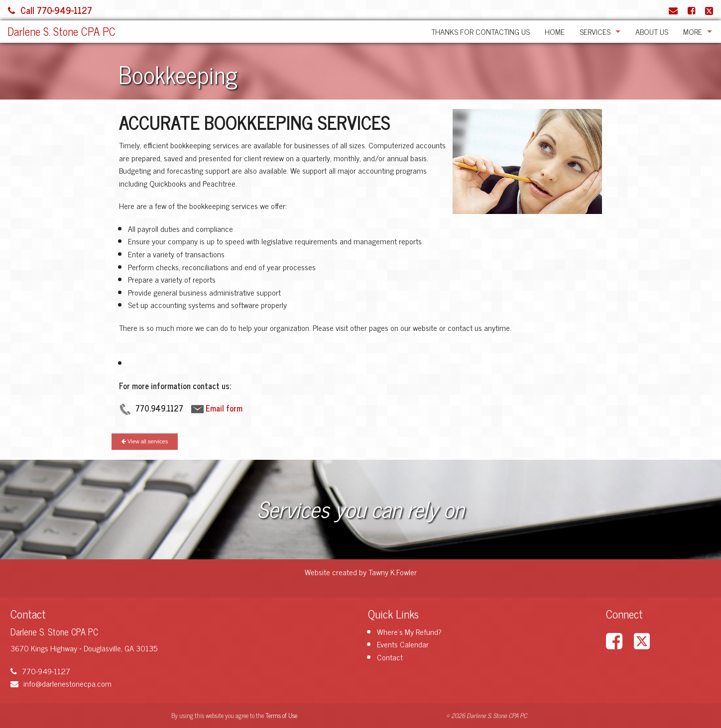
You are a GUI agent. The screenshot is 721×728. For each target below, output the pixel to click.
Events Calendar (403, 644)
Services (595, 31)
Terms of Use (281, 715)
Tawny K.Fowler (393, 572)
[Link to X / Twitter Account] (709, 10)
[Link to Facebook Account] (691, 10)
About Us (652, 31)
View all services (145, 441)
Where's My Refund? (409, 631)
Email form (224, 408)
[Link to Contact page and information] (673, 10)
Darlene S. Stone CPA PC (61, 31)
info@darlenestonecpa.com (61, 683)
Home (555, 31)
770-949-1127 (40, 671)
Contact (390, 657)
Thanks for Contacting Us (481, 31)
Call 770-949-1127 (50, 10)
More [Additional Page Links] (693, 31)
